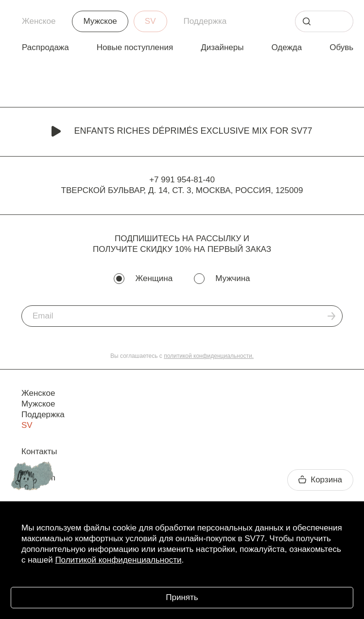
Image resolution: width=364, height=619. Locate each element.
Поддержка (205, 21)
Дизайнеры (222, 47)
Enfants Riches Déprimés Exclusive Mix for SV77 (182, 132)
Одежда (286, 47)
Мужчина (233, 278)
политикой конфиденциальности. (209, 356)
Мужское (100, 21)
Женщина (154, 278)
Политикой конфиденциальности (118, 560)
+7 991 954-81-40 (182, 180)
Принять (182, 597)
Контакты (39, 451)
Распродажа (45, 47)
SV (150, 21)
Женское (39, 21)
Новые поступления (135, 47)
